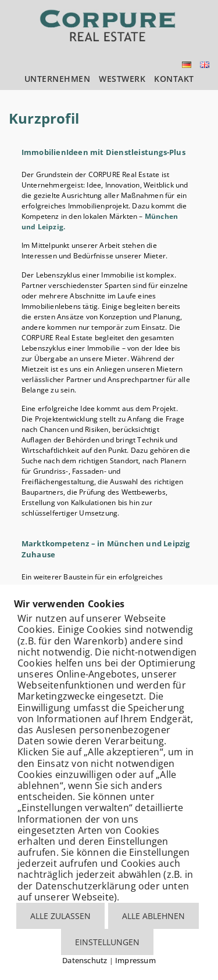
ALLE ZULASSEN (60, 916)
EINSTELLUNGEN (107, 942)
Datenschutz (85, 960)
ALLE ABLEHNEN (153, 916)
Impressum (135, 960)
